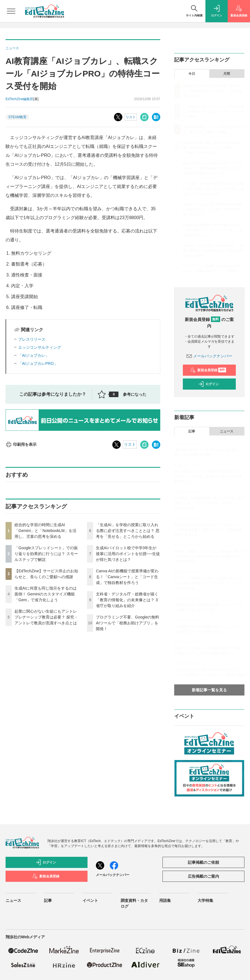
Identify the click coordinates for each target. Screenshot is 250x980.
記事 (192, 431)
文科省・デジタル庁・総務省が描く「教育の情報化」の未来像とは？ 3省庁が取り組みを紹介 (127, 600)
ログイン (208, 384)
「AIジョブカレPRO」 (38, 363)
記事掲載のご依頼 (203, 862)
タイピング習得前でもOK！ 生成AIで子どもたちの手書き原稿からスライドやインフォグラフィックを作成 (209, 583)
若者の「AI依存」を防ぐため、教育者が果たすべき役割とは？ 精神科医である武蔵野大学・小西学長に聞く (209, 556)
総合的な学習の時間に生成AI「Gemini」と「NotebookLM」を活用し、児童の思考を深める (45, 531)
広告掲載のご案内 (203, 876)
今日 (192, 74)
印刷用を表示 (21, 444)
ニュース (227, 431)
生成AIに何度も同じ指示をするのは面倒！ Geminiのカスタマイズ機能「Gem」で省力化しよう (46, 594)
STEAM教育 (17, 117)
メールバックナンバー (209, 356)
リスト (131, 117)
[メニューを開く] (11, 11)
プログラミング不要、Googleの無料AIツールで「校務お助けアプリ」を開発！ (128, 623)
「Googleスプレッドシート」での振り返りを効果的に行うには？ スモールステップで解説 (46, 554)
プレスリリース (32, 339)
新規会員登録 (208, 370)
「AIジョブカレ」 (34, 355)
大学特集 (205, 900)
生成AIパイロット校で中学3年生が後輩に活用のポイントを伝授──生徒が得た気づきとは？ (128, 554)
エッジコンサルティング (40, 347)
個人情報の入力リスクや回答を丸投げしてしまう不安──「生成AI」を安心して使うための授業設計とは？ (209, 476)
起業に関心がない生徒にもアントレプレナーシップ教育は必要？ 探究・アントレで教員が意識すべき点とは (46, 617)
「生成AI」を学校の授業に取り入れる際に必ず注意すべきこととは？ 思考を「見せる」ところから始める (128, 531)
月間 (227, 74)
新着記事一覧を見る (209, 690)
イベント (90, 900)
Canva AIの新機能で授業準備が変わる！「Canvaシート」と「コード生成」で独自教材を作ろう (127, 577)
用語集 (165, 900)
